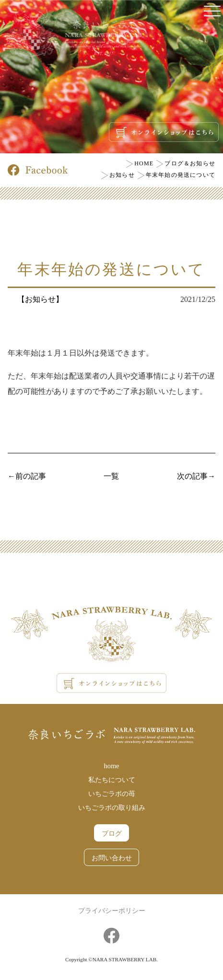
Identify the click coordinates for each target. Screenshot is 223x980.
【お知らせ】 (40, 299)
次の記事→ (196, 476)
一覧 (111, 476)
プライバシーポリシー (112, 911)
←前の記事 (27, 476)
